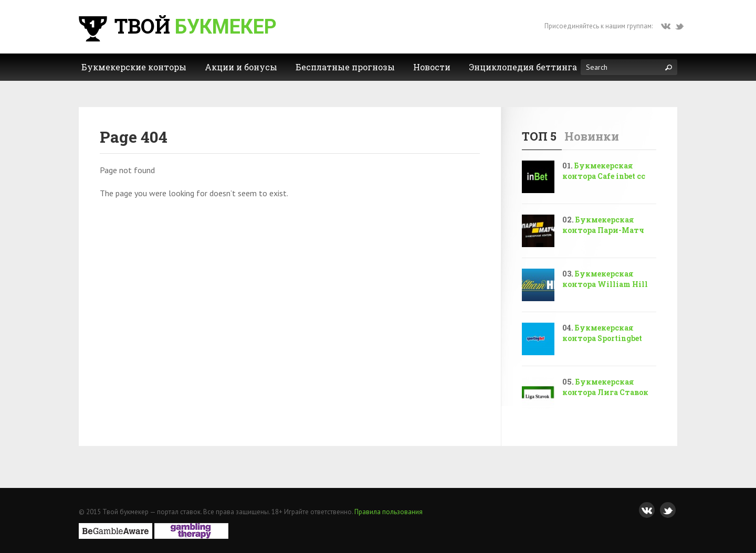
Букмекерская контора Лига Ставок (605, 387)
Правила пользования (388, 512)
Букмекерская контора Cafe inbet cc (604, 171)
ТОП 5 (539, 136)
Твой (176, 26)
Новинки (592, 136)
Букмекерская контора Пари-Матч (603, 225)
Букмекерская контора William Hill (605, 279)
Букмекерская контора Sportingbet (602, 333)
